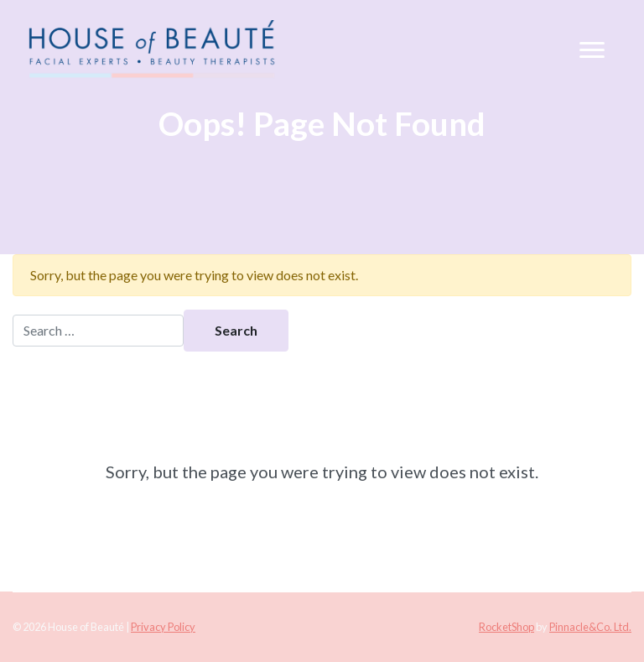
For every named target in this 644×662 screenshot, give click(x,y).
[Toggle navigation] (592, 50)
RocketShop (506, 627)
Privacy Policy (163, 627)
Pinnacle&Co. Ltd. (590, 627)
